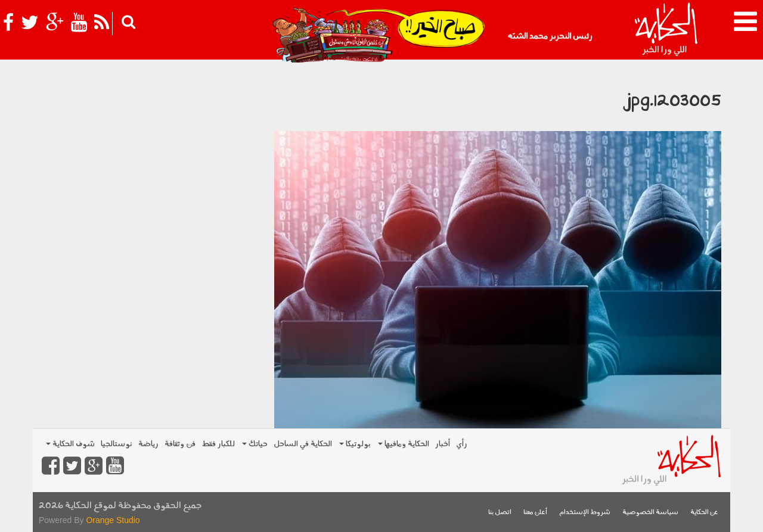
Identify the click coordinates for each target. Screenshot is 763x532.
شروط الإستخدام (585, 513)
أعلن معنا (535, 513)
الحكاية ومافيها (404, 444)
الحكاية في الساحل (303, 444)
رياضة (148, 444)
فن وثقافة (180, 444)
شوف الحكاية (70, 444)
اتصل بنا (500, 513)
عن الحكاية (704, 513)
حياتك (255, 444)
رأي (462, 444)
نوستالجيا (117, 444)
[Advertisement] (149, 149)
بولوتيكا (355, 444)
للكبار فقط (218, 444)
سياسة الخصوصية (650, 513)
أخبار (443, 444)
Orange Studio (113, 520)
